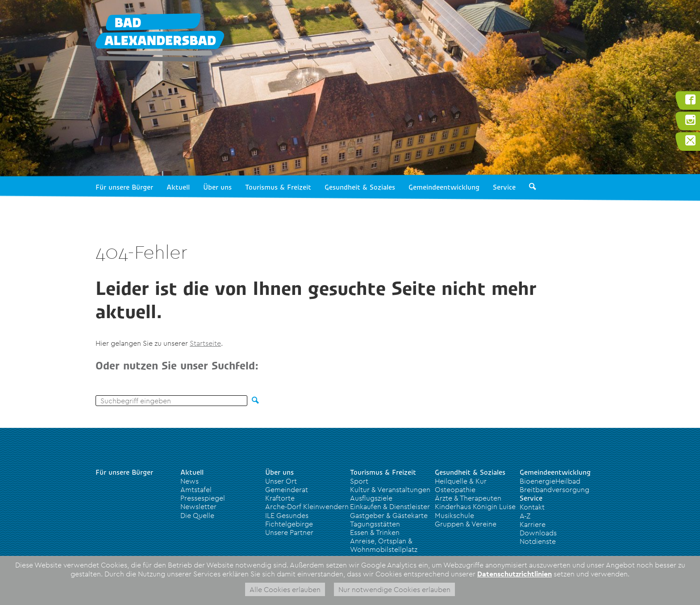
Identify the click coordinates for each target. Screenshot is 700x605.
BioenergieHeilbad (550, 481)
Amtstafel (196, 489)
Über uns (217, 187)
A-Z (525, 516)
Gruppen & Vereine (466, 524)
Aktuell (178, 187)
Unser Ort (281, 481)
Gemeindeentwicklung (444, 187)
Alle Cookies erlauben (285, 589)
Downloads (538, 533)
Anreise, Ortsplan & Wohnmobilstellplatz (384, 545)
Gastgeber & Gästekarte (389, 515)
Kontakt (532, 507)
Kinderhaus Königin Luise (475, 506)
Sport (359, 481)
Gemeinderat (287, 489)
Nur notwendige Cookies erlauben (394, 589)
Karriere (533, 524)
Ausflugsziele (371, 498)
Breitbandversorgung (554, 489)
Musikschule (454, 515)
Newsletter (198, 506)
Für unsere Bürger (124, 187)
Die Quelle (197, 515)
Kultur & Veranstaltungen (390, 489)
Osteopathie (455, 489)
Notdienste (538, 541)
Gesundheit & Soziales (360, 187)
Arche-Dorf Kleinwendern (307, 506)
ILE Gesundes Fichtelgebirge (289, 520)
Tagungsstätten (375, 524)
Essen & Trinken (375, 532)
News (190, 481)
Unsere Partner (289, 532)
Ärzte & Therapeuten (468, 498)
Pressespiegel (203, 498)
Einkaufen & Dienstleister (390, 506)
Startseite (205, 343)
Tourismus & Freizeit (278, 187)
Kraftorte (280, 498)
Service (504, 187)
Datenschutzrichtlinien (515, 574)
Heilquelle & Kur (461, 481)
